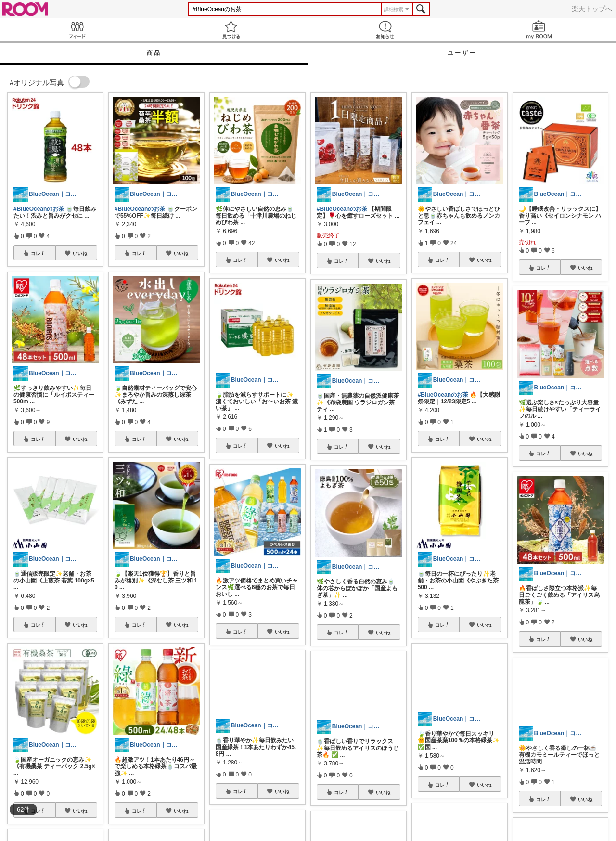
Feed (77, 30)
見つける (231, 30)
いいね (80, 253)
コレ (38, 253)
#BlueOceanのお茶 (39, 209)
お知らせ (385, 30)
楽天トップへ (592, 9)
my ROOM (539, 30)
